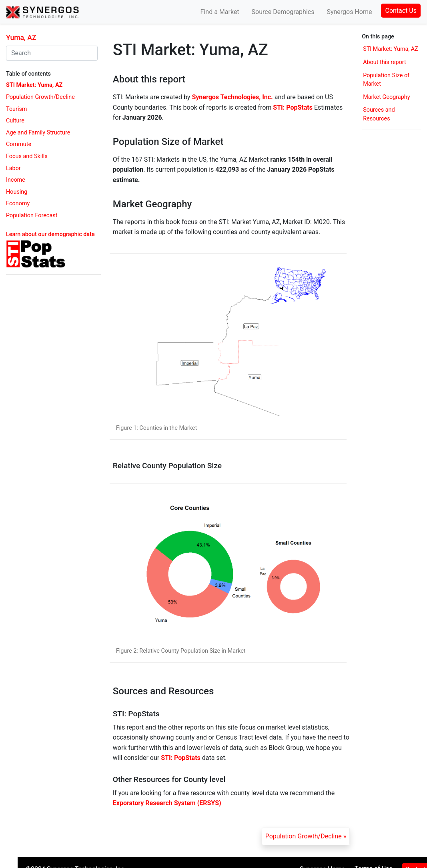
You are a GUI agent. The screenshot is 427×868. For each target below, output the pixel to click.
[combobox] (52, 53)
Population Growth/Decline (40, 97)
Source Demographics (283, 12)
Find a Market (220, 12)
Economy (18, 203)
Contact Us (401, 11)
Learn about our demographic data (50, 234)
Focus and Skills (27, 156)
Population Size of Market (386, 80)
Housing (17, 192)
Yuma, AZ (21, 38)
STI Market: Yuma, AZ (34, 85)
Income (16, 180)
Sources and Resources (379, 114)
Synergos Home (349, 12)
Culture (15, 121)
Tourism (16, 109)
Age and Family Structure (38, 133)
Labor (13, 168)
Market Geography (386, 97)
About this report (385, 62)
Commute (19, 144)
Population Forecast (32, 215)
